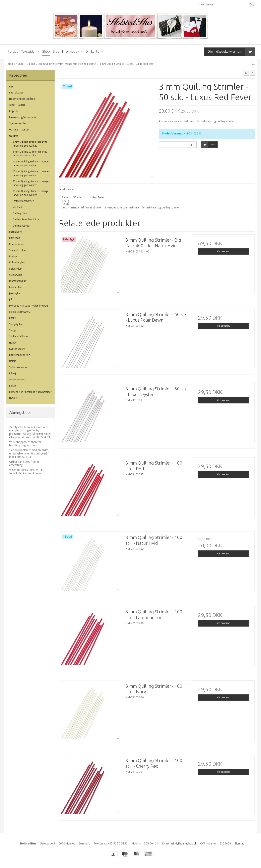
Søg (252, 4)
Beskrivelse (67, 190)
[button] (246, 73)
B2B (11, 87)
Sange (13, 330)
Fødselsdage (16, 93)
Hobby (13, 343)
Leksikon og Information (23, 117)
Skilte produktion (19, 367)
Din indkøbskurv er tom (231, 52)
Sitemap (239, 843)
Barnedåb (15, 238)
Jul (11, 300)
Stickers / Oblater (19, 337)
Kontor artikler (17, 349)
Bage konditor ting (20, 355)
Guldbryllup (16, 275)
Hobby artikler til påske (22, 99)
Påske (13, 318)
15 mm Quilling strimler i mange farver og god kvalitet (31, 173)
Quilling (13, 136)
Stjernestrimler (18, 123)
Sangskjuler (16, 324)
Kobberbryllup (17, 263)
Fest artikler (16, 287)
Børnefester (16, 232)
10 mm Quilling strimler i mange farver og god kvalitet (31, 163)
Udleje (13, 361)
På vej (13, 373)
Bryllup (13, 257)
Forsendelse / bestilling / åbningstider (30, 392)
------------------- (17, 380)
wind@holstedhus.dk (184, 843)
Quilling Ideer (20, 213)
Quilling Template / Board (27, 220)
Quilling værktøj (21, 226)
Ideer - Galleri (17, 105)
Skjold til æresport (19, 312)
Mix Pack (17, 207)
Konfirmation (17, 244)
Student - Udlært (18, 250)
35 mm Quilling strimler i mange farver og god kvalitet (31, 193)
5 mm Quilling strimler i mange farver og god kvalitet (30, 154)
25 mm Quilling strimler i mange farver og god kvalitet (31, 183)
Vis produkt (223, 251)
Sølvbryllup (15, 269)
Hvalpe (13, 398)
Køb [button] (208, 145)
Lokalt (13, 386)
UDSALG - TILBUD (19, 130)
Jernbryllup (15, 293)
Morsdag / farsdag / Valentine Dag (28, 306)
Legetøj (13, 111)
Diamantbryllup (18, 281)
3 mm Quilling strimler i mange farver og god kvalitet (30, 144)
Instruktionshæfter (23, 201)
